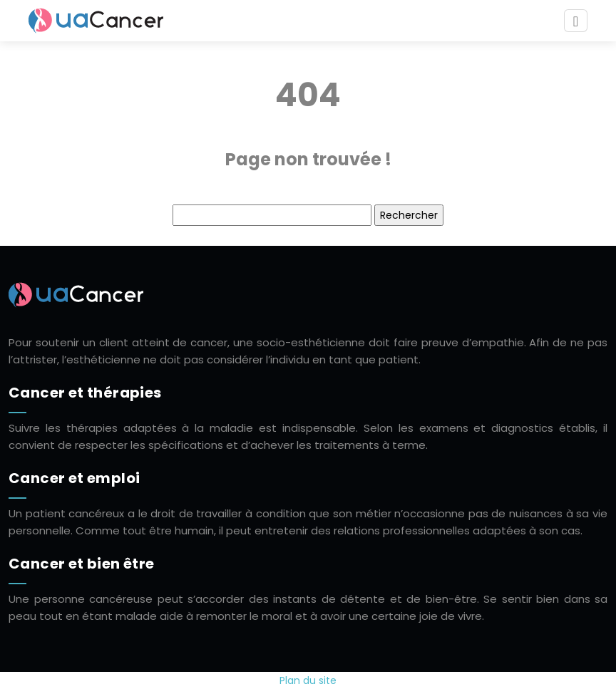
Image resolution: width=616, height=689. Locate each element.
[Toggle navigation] (576, 21)
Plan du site (308, 680)
